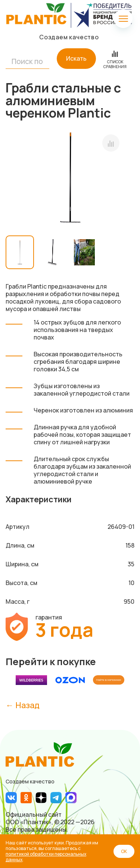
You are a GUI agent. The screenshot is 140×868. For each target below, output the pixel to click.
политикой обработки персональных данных (46, 857)
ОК (124, 851)
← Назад (23, 705)
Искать (76, 58)
